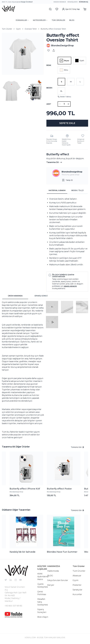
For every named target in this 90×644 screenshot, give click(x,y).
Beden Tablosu (64, 97)
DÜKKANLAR (22, 20)
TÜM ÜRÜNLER (58, 20)
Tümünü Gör (78, 448)
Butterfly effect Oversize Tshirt (53, 29)
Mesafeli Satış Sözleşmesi (43, 603)
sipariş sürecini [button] (70, 287)
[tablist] (67, 191)
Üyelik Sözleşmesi (43, 586)
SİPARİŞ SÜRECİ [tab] (41, 296)
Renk (49, 65)
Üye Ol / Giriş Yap (71, 9)
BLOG (72, 20)
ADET (49, 104)
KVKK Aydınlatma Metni (43, 577)
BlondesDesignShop (72, 172)
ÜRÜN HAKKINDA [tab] (15, 296)
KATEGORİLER (40, 20)
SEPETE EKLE (67, 123)
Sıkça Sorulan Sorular (58, 581)
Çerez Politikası (42, 594)
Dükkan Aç (84, 2)
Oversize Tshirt (31, 29)
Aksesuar (77, 576)
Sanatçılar (77, 590)
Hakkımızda (53, 572)
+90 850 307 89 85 (13, 606)
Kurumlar (77, 595)
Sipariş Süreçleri (42, 611)
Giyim (18, 29)
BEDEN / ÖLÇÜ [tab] (78, 191)
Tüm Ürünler (7, 29)
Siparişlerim (72, 2)
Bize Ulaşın (43, 618)
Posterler (77, 586)
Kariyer (51, 586)
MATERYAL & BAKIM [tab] (57, 191)
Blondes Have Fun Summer (62, 552)
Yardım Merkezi (60, 2)
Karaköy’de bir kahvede (22, 552)
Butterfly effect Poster (59, 489)
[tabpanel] (67, 232)
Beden (49, 88)
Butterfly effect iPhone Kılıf (25, 489)
